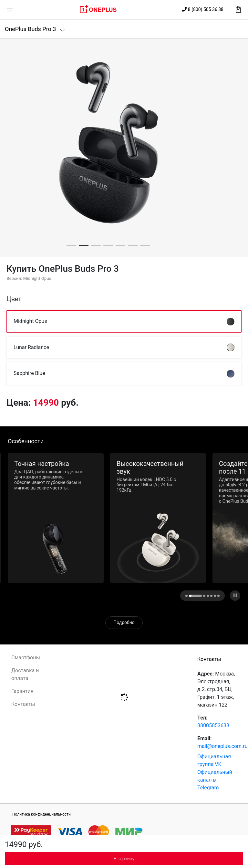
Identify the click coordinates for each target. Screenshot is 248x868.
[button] (71, 246)
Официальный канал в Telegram (215, 780)
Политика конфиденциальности (41, 814)
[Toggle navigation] (10, 10)
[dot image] (190, 596)
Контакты (23, 704)
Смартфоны (26, 658)
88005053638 (213, 725)
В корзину (124, 859)
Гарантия (22, 691)
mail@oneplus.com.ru (222, 746)
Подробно (124, 622)
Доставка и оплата (25, 674)
